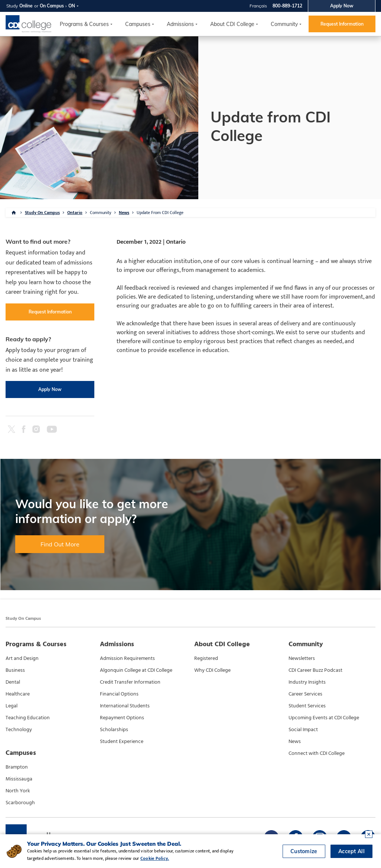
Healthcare (18, 694)
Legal (12, 706)
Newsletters (302, 658)
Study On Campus (42, 213)
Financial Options (119, 694)
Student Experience (122, 742)
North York (18, 791)
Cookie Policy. (155, 858)
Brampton (17, 767)
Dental (13, 682)
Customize (304, 851)
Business (15, 670)
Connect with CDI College (317, 753)
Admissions (180, 24)
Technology (19, 730)
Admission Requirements (127, 658)
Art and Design (22, 658)
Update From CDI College (160, 213)
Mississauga (19, 779)
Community (284, 24)
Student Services (307, 706)
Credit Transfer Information (130, 682)
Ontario (75, 213)
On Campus (52, 6)
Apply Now (342, 6)
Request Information (342, 24)
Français (258, 6)
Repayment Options (122, 718)
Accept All (351, 851)
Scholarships (114, 730)
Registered (206, 658)
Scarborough (20, 803)
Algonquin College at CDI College (136, 670)
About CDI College (232, 24)
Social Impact (303, 730)
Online (26, 6)
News (124, 213)
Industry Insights (307, 682)
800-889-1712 (287, 6)
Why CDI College (212, 670)
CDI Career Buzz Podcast (315, 670)
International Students (125, 706)
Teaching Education (28, 718)
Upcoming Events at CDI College (324, 718)
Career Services (305, 694)
